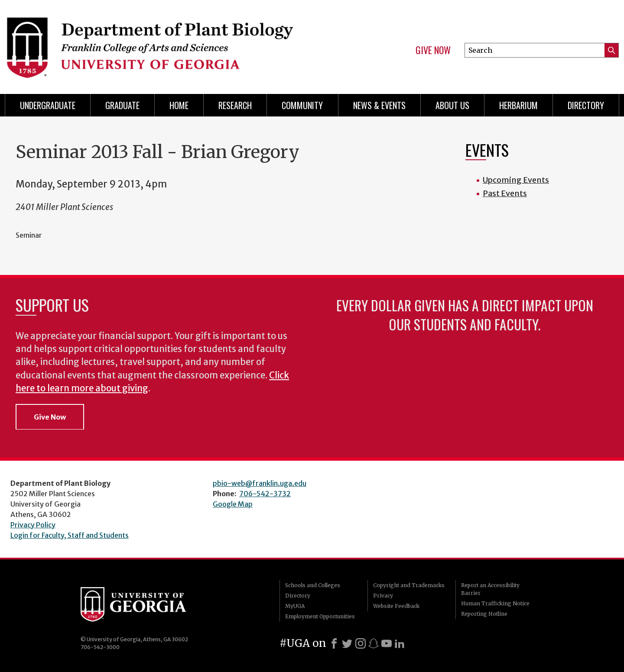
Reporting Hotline (484, 614)
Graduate (122, 105)
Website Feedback (396, 606)
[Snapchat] (374, 643)
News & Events (379, 105)
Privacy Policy (33, 525)
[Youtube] (387, 643)
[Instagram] (361, 643)
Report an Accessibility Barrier (490, 589)
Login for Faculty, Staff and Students (70, 535)
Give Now (433, 50)
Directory (586, 105)
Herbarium (518, 105)
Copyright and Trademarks (409, 585)
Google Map (233, 504)
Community (302, 105)
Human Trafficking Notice (495, 603)
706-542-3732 (265, 494)
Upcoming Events (516, 180)
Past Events (505, 193)
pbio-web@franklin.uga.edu (260, 483)
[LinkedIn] (400, 643)
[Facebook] (334, 643)
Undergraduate (48, 105)
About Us (452, 105)
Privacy (383, 596)
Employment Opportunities (320, 616)
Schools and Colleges (313, 585)
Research (235, 105)
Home (179, 105)
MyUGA (295, 606)
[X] (347, 643)
